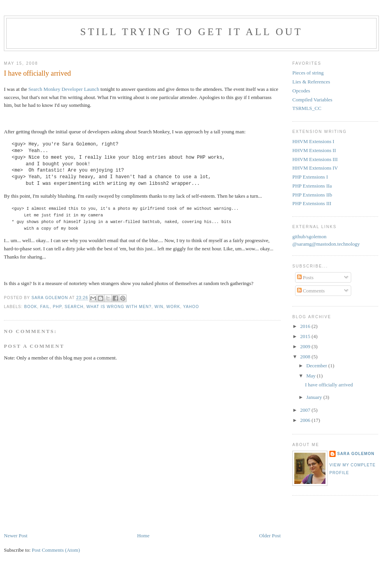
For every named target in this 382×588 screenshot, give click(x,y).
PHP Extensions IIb (312, 195)
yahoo (191, 307)
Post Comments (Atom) (56, 550)
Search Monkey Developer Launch (64, 89)
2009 (306, 346)
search (74, 307)
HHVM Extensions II (314, 150)
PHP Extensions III (312, 203)
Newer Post (16, 536)
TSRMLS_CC (307, 108)
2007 (306, 410)
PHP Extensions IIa (312, 186)
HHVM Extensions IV (315, 168)
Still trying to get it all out (192, 32)
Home (143, 536)
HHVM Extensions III (315, 159)
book (31, 307)
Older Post (270, 536)
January (315, 397)
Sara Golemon (356, 454)
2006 (306, 420)
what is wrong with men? (119, 307)
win (159, 307)
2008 (306, 357)
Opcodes (301, 91)
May (312, 376)
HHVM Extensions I (313, 141)
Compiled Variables (312, 100)
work (173, 307)
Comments (311, 291)
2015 (306, 336)
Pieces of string (308, 73)
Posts (305, 277)
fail (45, 307)
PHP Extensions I (310, 177)
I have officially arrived (329, 385)
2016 (306, 326)
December (317, 366)
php (57, 307)
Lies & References (311, 82)
